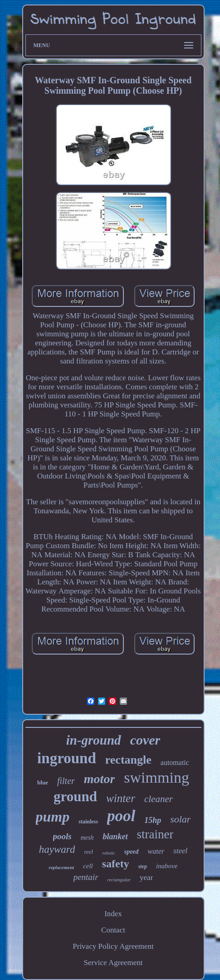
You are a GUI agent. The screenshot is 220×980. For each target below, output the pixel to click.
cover (145, 740)
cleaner (159, 799)
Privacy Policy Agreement (113, 946)
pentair (86, 877)
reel (88, 852)
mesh (87, 838)
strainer (155, 834)
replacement (61, 867)
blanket (115, 837)
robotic (109, 853)
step (143, 866)
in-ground (94, 740)
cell (88, 866)
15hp (153, 820)
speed (132, 852)
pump (53, 817)
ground (75, 796)
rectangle (128, 760)
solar (180, 819)
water (156, 851)
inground (67, 758)
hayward (57, 849)
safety (116, 864)
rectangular (119, 880)
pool (121, 816)
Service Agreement (113, 963)
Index (113, 914)
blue (43, 782)
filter (66, 781)
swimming (156, 777)
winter (121, 798)
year (146, 877)
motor (99, 779)
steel (180, 851)
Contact (113, 930)
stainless (88, 822)
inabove (167, 866)
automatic (175, 762)
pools (62, 836)
